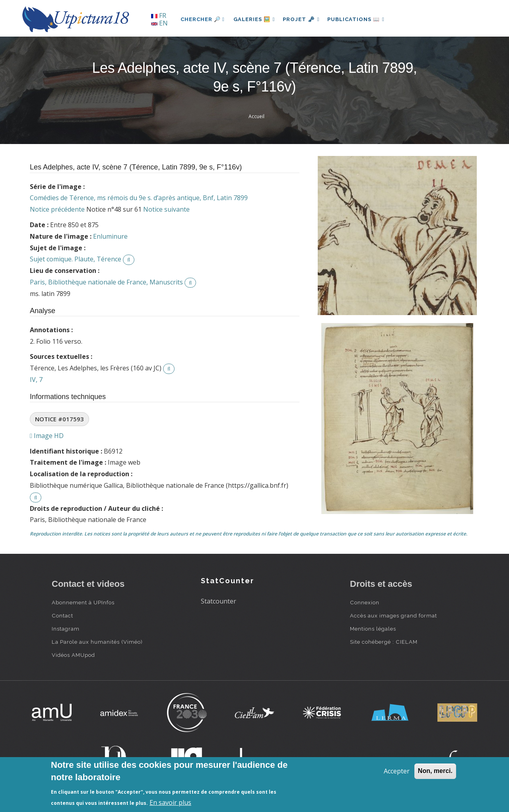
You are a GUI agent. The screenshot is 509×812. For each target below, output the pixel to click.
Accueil (256, 116)
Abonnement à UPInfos (83, 602)
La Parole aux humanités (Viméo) (97, 642)
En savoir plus (170, 802)
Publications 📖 (360, 19)
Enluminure (110, 236)
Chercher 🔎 (203, 19)
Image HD (47, 436)
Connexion (365, 602)
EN (159, 23)
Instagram (66, 629)
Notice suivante (166, 209)
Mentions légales (373, 629)
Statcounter (219, 601)
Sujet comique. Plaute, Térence (76, 259)
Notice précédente (57, 209)
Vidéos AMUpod (73, 655)
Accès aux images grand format (393, 615)
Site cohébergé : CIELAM (384, 642)
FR (159, 16)
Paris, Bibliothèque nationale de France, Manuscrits (106, 282)
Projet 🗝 (304, 19)
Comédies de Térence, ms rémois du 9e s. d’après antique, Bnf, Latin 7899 (139, 198)
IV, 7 (36, 380)
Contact (62, 615)
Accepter (397, 771)
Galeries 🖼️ (255, 19)
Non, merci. (435, 771)
